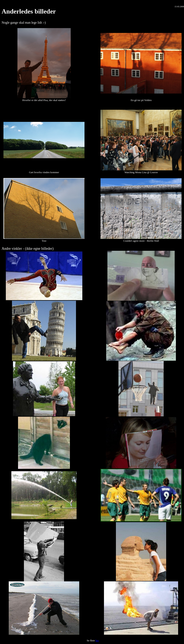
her (97, 640)
